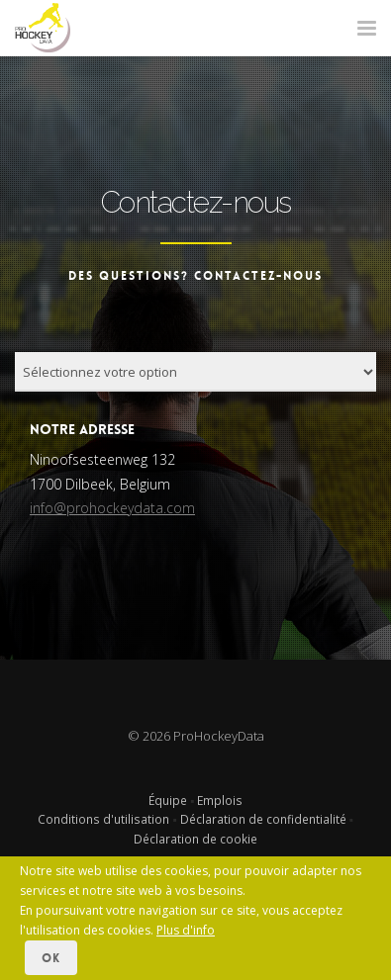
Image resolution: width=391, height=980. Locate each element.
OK (51, 958)
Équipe (168, 800)
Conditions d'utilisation (103, 819)
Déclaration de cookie (195, 839)
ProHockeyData (219, 736)
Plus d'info (186, 930)
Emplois (220, 800)
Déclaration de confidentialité (263, 819)
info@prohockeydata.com (112, 508)
